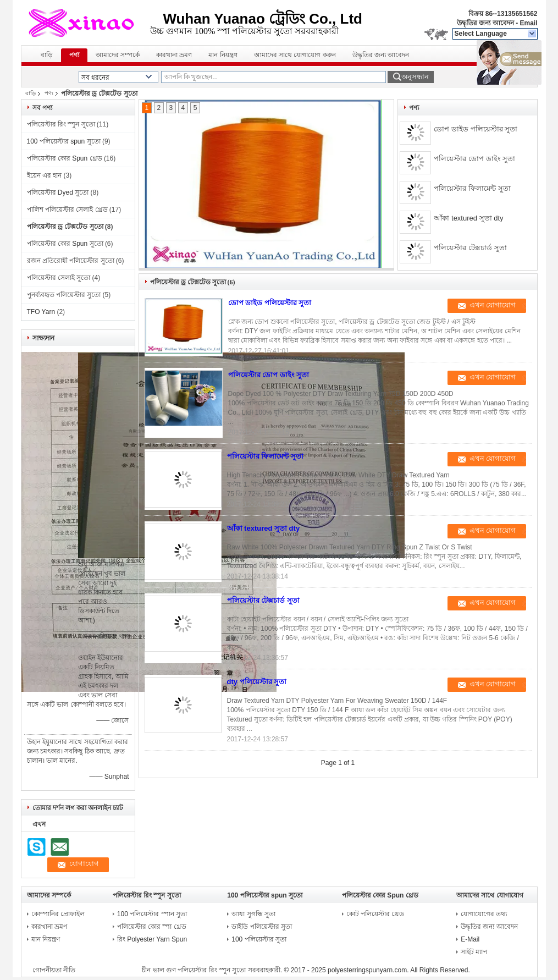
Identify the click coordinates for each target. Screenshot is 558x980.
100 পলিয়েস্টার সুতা (259, 939)
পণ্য (74, 55)
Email (528, 23)
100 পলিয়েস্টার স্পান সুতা (152, 914)
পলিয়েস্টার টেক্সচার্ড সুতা (470, 248)
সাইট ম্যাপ (474, 952)
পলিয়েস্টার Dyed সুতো (58, 192)
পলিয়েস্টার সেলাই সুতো (59, 278)
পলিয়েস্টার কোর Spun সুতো (65, 244)
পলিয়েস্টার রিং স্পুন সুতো (61, 124)
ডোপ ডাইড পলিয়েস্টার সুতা (476, 129)
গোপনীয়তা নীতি (54, 970)
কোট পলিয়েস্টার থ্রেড (375, 914)
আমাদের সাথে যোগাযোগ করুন (295, 55)
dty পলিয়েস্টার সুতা (257, 682)
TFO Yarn (41, 312)
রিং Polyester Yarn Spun (152, 939)
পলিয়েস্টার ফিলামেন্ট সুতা (472, 188)
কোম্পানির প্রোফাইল (58, 914)
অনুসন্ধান (415, 77)
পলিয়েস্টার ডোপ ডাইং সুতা (474, 159)
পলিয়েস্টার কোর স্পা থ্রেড (152, 927)
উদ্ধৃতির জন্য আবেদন (485, 23)
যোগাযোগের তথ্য (484, 914)
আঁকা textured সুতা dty (468, 218)
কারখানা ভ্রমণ (174, 55)
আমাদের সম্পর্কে (118, 55)
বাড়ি (47, 55)
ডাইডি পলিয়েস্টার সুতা (262, 927)
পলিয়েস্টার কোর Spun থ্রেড (65, 158)
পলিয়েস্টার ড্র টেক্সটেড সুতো (65, 227)
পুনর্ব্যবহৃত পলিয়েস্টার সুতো (64, 295)
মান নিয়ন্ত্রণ (223, 55)
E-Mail (470, 939)
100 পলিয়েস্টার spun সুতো (64, 141)
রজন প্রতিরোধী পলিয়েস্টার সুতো (71, 261)
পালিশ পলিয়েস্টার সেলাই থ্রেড (67, 210)
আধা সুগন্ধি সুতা (253, 914)
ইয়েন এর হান (45, 175)
